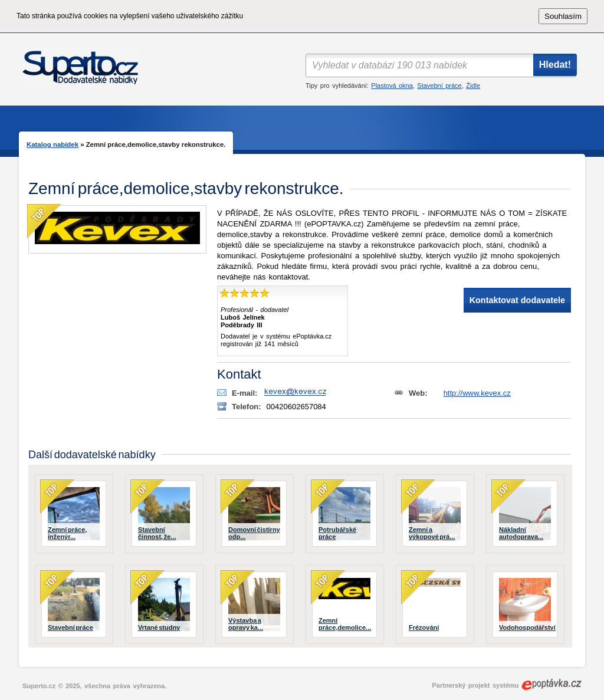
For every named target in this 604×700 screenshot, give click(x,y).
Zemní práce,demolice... (345, 624)
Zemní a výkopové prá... (432, 533)
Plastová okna (392, 86)
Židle (473, 86)
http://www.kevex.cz (477, 393)
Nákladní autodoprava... (521, 533)
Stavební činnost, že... (157, 533)
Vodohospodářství (527, 627)
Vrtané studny (159, 627)
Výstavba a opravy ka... (246, 624)
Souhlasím (563, 16)
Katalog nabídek (52, 144)
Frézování (424, 627)
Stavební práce (439, 86)
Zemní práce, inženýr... (67, 533)
